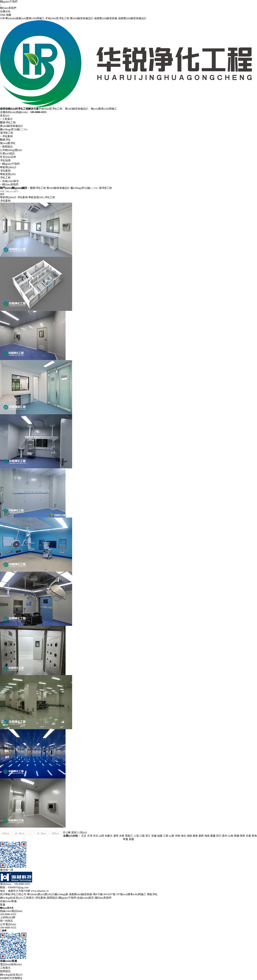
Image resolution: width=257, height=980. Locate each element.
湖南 (189, 836)
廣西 (201, 836)
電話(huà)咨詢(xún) (11, 964)
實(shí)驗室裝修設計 (12, 126)
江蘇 (142, 836)
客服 (3, 905)
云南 (231, 836)
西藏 (237, 836)
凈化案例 (7, 136)
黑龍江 (129, 836)
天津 (90, 836)
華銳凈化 (152, 894)
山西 (101, 836)
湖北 (183, 836)
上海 (136, 836)
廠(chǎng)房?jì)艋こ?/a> (14, 129)
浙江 (148, 836)
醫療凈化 (5, 140)
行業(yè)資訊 (7, 153)
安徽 (154, 836)
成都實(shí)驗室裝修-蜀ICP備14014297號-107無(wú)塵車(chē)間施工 (108, 894)
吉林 (122, 836)
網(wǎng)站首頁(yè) (11, 898)
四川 (219, 836)
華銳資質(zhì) (8, 174)
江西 (166, 836)
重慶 (213, 836)
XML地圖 (6, 15)
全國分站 (5, 11)
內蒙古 (109, 836)
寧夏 (126, 839)
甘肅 (248, 836)
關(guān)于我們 (9, 2)
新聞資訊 (7, 147)
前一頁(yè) (20, 833)
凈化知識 (5, 160)
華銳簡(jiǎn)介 (8, 167)
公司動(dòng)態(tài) (11, 150)
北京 (84, 836)
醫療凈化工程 (8, 122)
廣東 (195, 836)
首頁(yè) (5, 116)
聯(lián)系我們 (8, 8)
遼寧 (116, 836)
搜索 (2, 194)
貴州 (225, 836)
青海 (254, 836)
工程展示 (7, 119)
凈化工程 (5, 178)
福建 (160, 836)
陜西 (242, 836)
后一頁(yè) (42, 833)
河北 (96, 836)
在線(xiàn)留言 (10, 181)
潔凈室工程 (7, 133)
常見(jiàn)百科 (8, 157)
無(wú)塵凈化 (8, 143)
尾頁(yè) (55, 833)
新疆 (131, 839)
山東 (172, 836)
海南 (207, 836)
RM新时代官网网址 (11, 978)
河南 (178, 836)
